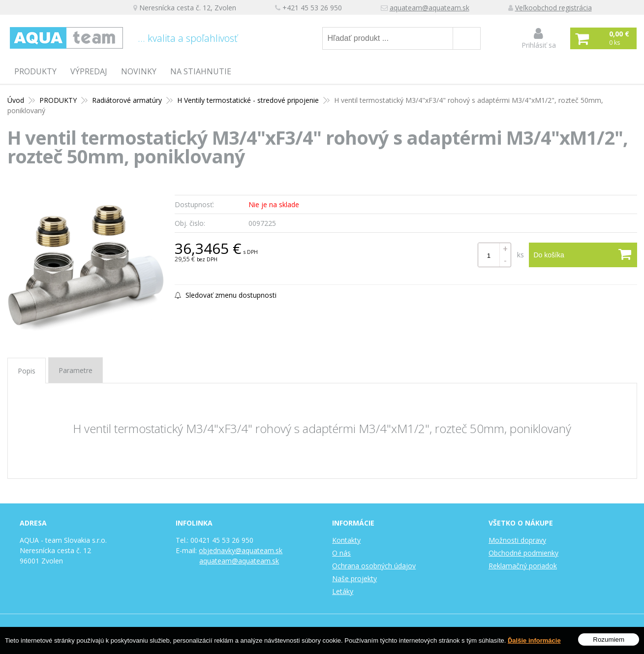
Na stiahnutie (201, 71)
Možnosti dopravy (517, 540)
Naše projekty (354, 578)
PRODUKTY (35, 71)
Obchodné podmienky (523, 553)
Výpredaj (89, 71)
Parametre (76, 370)
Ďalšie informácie (534, 640)
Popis (27, 371)
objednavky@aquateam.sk (241, 550)
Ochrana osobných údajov (374, 566)
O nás (341, 553)
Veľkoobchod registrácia (553, 8)
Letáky (343, 591)
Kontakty (346, 540)
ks (521, 255)
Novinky (139, 71)
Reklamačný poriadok (523, 566)
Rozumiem (609, 639)
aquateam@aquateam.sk (429, 8)
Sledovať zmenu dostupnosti (226, 295)
